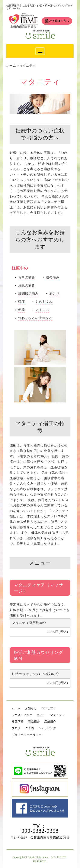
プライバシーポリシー (27, 735)
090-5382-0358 (40, 831)
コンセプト (49, 708)
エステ (41, 715)
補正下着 (18, 722)
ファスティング (22, 715)
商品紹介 (34, 722)
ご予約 (29, 728)
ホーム (16, 708)
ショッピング (47, 728)
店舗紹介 (50, 722)
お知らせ (31, 708)
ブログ (16, 728)
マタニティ (58, 715)
